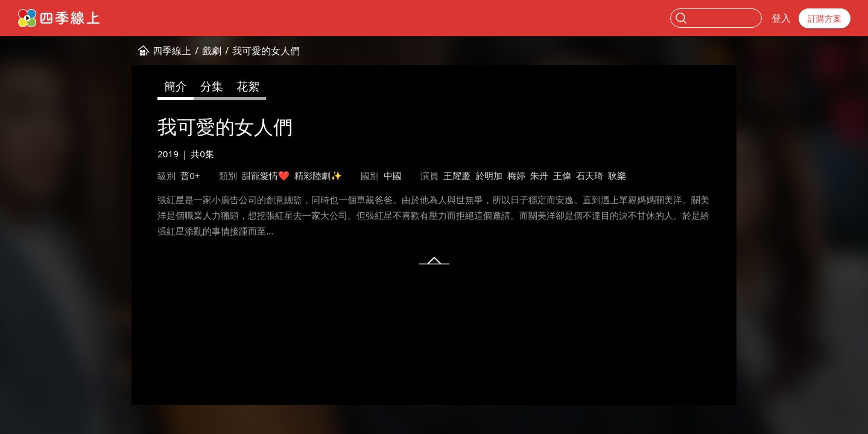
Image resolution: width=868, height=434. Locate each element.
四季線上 (172, 51)
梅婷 (516, 175)
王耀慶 (457, 175)
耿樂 (617, 175)
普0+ (190, 175)
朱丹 (539, 175)
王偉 (562, 175)
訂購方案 (825, 18)
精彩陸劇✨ (318, 175)
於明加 (489, 175)
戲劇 (212, 51)
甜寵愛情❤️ (266, 175)
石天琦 (590, 175)
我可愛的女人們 (266, 51)
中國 (393, 175)
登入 (781, 18)
